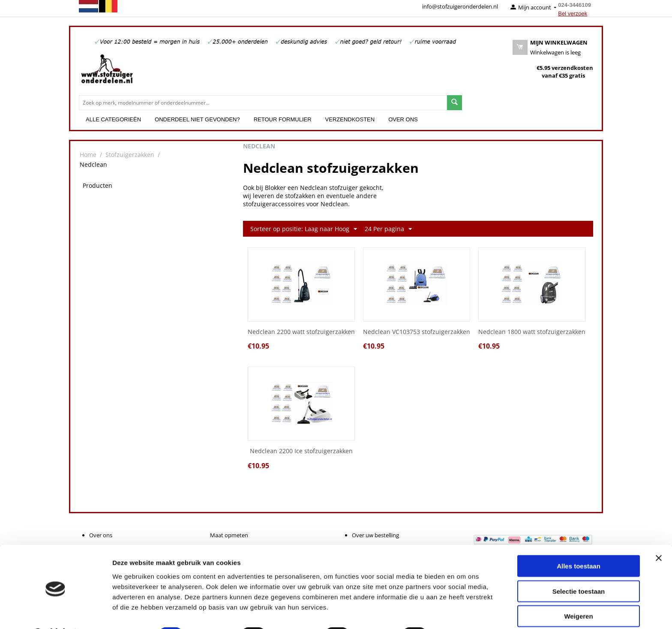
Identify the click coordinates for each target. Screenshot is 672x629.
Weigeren (578, 594)
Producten (97, 185)
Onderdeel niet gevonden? (197, 119)
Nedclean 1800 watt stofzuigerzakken (532, 332)
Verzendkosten (350, 119)
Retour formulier (283, 119)
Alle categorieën (113, 119)
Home (88, 155)
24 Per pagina (388, 229)
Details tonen (463, 612)
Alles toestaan (579, 543)
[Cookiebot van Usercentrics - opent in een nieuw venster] (55, 612)
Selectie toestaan (579, 569)
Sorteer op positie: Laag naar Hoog (304, 229)
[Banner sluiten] (659, 536)
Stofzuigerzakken (130, 155)
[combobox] (263, 103)
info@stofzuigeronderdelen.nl (460, 6)
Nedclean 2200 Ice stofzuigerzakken (301, 451)
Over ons (403, 119)
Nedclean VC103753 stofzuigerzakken (417, 332)
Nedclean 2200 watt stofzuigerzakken (301, 332)
